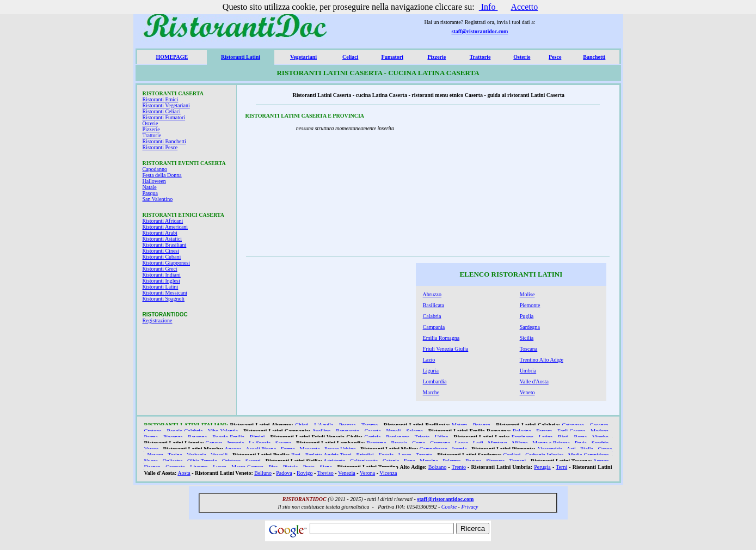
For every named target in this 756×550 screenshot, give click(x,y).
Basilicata (434, 305)
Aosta (184, 473)
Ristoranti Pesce (160, 147)
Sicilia (527, 338)
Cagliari (512, 455)
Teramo (370, 425)
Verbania (196, 455)
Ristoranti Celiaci (162, 111)
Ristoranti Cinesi (161, 251)
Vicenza (388, 473)
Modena (600, 431)
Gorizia (372, 437)
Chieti (302, 425)
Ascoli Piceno (261, 449)
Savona (283, 443)
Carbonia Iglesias (544, 455)
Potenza (482, 425)
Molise (527, 294)
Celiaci (350, 57)
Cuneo (605, 449)
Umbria (528, 371)
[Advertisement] (536, 184)
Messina (429, 461)
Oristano (231, 461)
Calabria (432, 316)
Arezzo (601, 461)
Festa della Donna (162, 175)
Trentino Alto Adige (542, 360)
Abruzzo (432, 294)
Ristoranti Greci (160, 269)
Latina (546, 437)
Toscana (529, 349)
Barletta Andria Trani (328, 455)
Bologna (522, 431)
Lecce (405, 455)
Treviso (325, 473)
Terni (561, 467)
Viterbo (600, 437)
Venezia (347, 473)
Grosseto (175, 467)
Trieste (422, 437)
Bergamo (376, 443)
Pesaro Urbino (340, 449)
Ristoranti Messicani (165, 293)
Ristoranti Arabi (160, 233)
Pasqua (150, 193)
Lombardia (435, 381)
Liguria (431, 371)
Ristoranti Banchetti (164, 141)
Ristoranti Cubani (162, 257)
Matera (459, 425)
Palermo (451, 461)
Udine (441, 437)
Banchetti (594, 57)
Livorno (199, 467)
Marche (431, 392)
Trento (459, 467)
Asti (571, 449)
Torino (175, 455)
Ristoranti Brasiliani (165, 245)
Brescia (399, 443)
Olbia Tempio (202, 461)
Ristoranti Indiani (162, 275)
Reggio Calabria (185, 431)
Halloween (154, 181)
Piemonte (530, 305)
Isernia (459, 449)
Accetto (524, 7)
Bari (296, 455)
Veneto (527, 392)
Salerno (414, 431)
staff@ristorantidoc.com (480, 31)
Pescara (348, 425)
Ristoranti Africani (163, 221)
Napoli (393, 431)
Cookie (449, 507)
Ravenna (197, 437)
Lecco (462, 443)
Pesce (555, 57)
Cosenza (599, 425)
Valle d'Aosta (534, 381)
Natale (150, 187)
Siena (326, 467)
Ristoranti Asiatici (162, 239)
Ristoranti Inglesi (161, 281)
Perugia (542, 467)
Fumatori (392, 57)
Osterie (522, 57)
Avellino (321, 431)
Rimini (257, 437)
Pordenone (398, 437)
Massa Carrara (247, 467)
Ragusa (473, 461)
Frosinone (523, 437)
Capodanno (155, 169)
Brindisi (365, 455)
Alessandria (549, 449)
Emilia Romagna (441, 338)
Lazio (429, 360)
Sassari (253, 461)
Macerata (309, 449)
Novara (155, 455)
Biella (587, 449)
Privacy (469, 507)
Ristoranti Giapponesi (167, 263)
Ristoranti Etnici (161, 99)
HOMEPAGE (172, 57)
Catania (391, 461)
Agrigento (334, 461)
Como (419, 443)
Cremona (440, 443)
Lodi (478, 443)
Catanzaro (573, 425)
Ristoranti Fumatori (164, 117)
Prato (309, 467)
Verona (367, 473)
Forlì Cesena (571, 431)
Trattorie (480, 57)
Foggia (386, 455)
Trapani (518, 461)
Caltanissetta (364, 461)
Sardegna (530, 327)
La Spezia (260, 443)
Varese (152, 449)
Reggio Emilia (228, 437)
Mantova (497, 443)
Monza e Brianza (551, 443)
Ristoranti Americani (165, 227)
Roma (580, 437)
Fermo (288, 449)
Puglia (527, 316)
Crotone (153, 431)
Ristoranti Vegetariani (166, 105)
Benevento (348, 431)
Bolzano (437, 467)
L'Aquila (324, 425)
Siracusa (495, 461)
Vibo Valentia (223, 431)
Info (488, 7)
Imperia (235, 443)
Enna (410, 461)
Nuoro (151, 461)
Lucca (219, 467)
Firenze (152, 467)
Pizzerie (437, 57)
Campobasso (434, 449)
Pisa (273, 467)
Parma (151, 437)
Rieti (563, 437)
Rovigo (305, 473)
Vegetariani (303, 57)
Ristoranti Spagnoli (164, 299)
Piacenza (173, 437)
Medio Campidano (589, 455)
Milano (520, 443)
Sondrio (600, 443)
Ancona (233, 449)
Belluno (263, 473)
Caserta (373, 431)
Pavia (581, 443)
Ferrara (544, 431)
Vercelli (219, 455)
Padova (284, 473)
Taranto (424, 455)
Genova (214, 443)
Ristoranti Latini (241, 57)
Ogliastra (173, 461)
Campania (434, 327)
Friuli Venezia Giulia (446, 349)
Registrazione (158, 320)
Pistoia (290, 467)
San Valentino (158, 199)
